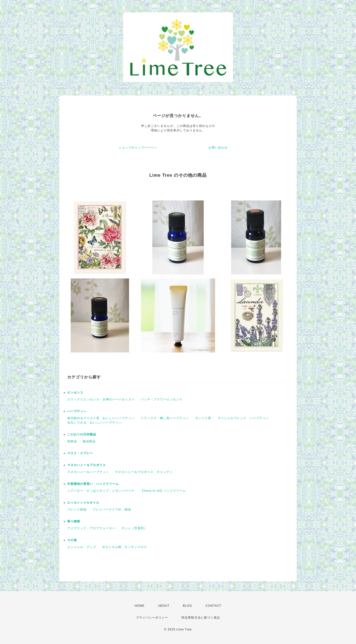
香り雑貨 (74, 521)
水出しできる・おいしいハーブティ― (95, 423)
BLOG (188, 606)
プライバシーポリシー (152, 618)
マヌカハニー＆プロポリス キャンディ (144, 472)
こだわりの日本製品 (82, 434)
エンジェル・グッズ (82, 547)
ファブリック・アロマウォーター (91, 528)
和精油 (72, 441)
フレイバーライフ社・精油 (112, 509)
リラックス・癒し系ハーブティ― (165, 418)
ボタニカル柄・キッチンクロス (125, 547)
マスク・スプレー (80, 453)
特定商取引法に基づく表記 (201, 618)
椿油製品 (89, 441)
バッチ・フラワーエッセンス (162, 399)
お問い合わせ (218, 148)
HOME (140, 606)
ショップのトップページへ (138, 148)
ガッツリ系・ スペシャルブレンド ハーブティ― (232, 418)
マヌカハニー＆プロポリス (87, 465)
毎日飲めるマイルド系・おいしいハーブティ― (101, 418)
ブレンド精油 (77, 509)
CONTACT (213, 606)
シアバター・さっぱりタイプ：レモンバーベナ (101, 491)
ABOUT (164, 606)
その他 (72, 540)
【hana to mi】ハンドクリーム (163, 491)
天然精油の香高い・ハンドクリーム (93, 484)
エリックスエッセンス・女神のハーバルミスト (101, 399)
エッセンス (75, 392)
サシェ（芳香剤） (134, 528)
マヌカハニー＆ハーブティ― (88, 472)
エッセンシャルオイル (83, 503)
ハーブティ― (77, 411)
